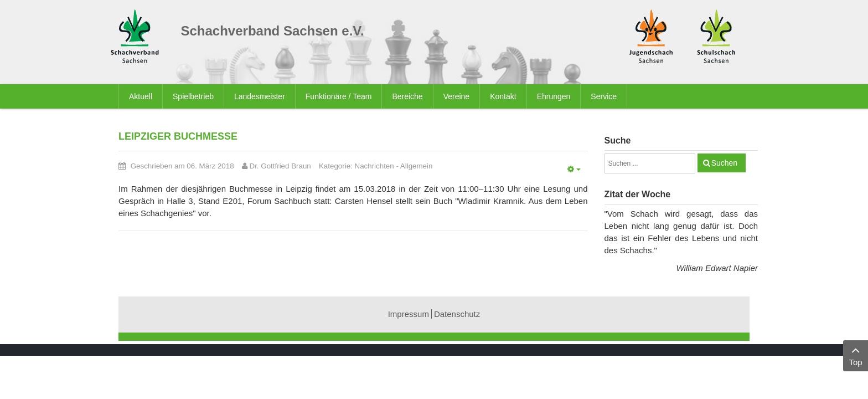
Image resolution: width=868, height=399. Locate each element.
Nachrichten (374, 166)
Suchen (724, 163)
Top (856, 355)
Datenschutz (457, 314)
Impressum (409, 314)
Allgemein (417, 166)
